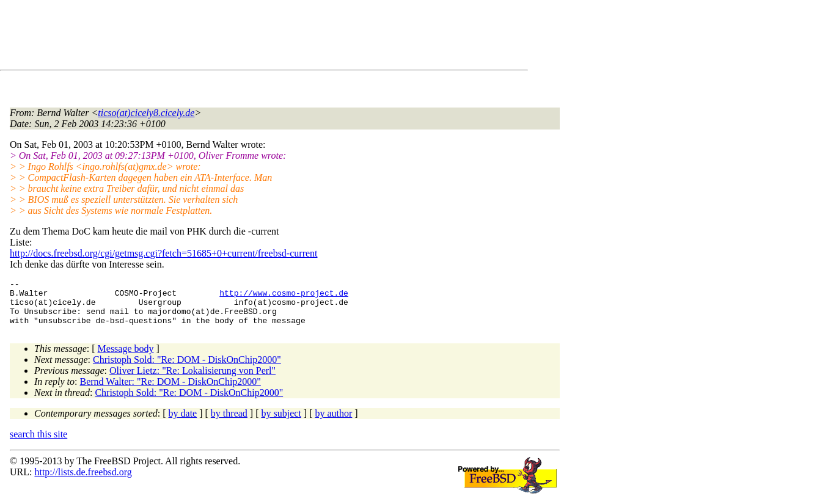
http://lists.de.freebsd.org (83, 481)
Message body (126, 358)
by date (183, 422)
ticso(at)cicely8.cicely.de (146, 113)
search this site (38, 443)
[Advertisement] (232, 37)
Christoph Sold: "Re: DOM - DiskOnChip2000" (187, 369)
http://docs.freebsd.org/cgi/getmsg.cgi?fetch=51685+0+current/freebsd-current (164, 253)
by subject (281, 422)
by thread (229, 422)
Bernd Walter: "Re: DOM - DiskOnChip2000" (170, 391)
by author (333, 422)
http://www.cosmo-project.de (284, 296)
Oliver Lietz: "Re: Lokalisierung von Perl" (192, 380)
